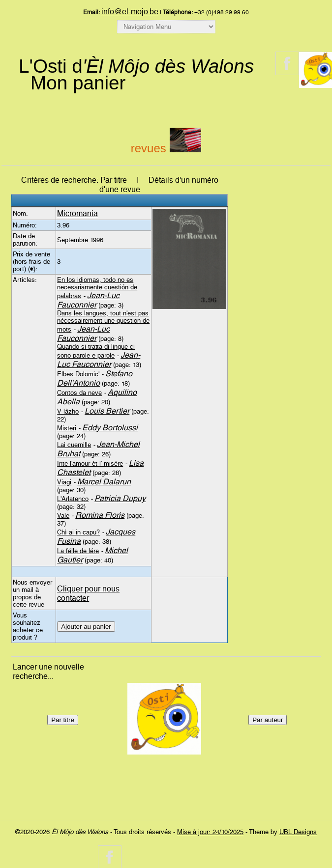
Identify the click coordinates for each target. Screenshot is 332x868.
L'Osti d (136, 66)
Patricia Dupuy (120, 498)
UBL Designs (298, 832)
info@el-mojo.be (130, 12)
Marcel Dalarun (104, 482)
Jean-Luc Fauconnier (88, 300)
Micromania (77, 213)
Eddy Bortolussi (110, 428)
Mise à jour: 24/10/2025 (210, 832)
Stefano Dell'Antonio (95, 378)
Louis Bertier (107, 411)
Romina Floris (100, 515)
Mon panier (78, 83)
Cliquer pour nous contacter (88, 593)
